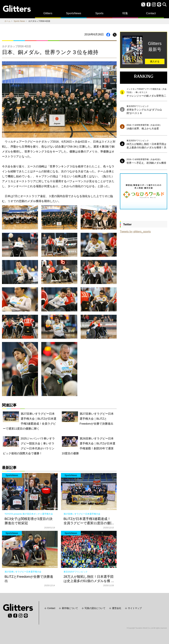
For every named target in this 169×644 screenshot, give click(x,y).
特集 (125, 13)
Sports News (19, 21)
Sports (99, 13)
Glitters (48, 13)
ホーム (7, 21)
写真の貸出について (95, 608)
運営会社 (117, 608)
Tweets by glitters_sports (135, 232)
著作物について (70, 608)
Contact (151, 13)
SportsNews (74, 13)
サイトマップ (135, 608)
